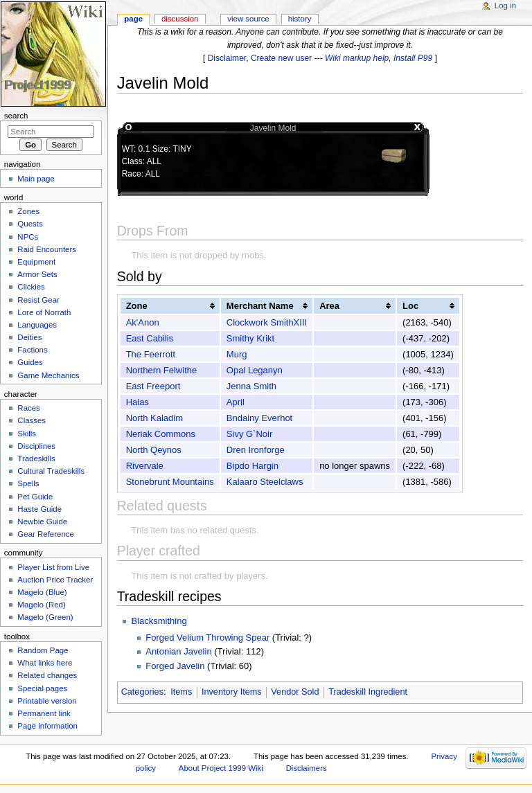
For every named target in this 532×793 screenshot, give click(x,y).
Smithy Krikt (250, 338)
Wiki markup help (357, 58)
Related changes (47, 675)
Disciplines (36, 446)
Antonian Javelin (178, 651)
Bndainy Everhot (259, 418)
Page (133, 19)
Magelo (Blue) (42, 592)
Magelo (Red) (41, 605)
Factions (32, 350)
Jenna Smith (251, 386)
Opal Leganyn (255, 370)
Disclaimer (227, 58)
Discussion (180, 19)
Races (28, 408)
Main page (36, 179)
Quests (30, 224)
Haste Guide (39, 509)
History (300, 19)
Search (16, 116)
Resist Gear (38, 300)
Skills (27, 434)
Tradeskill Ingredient (368, 692)
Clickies (31, 287)
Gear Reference (46, 534)
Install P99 (413, 58)
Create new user (281, 58)
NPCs (28, 237)
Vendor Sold (295, 692)
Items (181, 692)
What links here (45, 663)
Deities (29, 337)
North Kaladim (154, 418)
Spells (28, 483)
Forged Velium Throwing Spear (207, 638)
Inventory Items (232, 692)
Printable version (47, 701)
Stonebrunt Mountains (170, 482)
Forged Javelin (175, 666)
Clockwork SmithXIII (267, 322)
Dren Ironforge (256, 450)
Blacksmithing (159, 621)
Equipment (36, 262)
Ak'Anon (143, 322)
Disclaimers (307, 768)
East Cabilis (150, 338)
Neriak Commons (161, 434)
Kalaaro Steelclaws (265, 482)
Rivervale (145, 466)
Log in (505, 6)
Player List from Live (53, 567)
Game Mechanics (48, 375)
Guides (30, 362)
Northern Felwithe (162, 370)
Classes (32, 420)
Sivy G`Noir (249, 434)
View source (248, 19)
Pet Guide (35, 497)
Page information (47, 726)
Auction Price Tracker (55, 580)
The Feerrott (151, 354)
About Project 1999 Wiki (221, 768)
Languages (37, 325)
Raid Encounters (47, 249)
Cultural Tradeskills (51, 471)
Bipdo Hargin (252, 466)
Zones (28, 211)
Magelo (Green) (45, 617)
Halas (138, 402)
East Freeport (153, 386)
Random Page (43, 650)
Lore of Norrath (44, 312)
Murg (237, 354)
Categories (142, 692)
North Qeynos (154, 450)
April (236, 402)
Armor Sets (37, 274)
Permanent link (44, 713)
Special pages (42, 688)
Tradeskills (36, 458)
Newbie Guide (42, 522)
